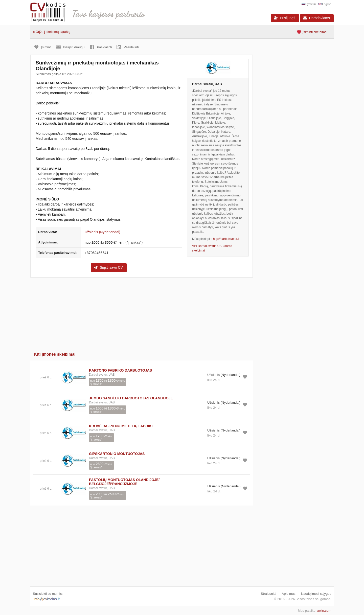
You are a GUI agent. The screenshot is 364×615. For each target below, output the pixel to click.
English (327, 4)
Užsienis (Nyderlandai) (103, 232)
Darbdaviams (316, 18)
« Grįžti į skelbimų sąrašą (51, 32)
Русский (311, 4)
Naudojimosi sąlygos (316, 594)
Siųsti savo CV (108, 267)
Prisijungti (285, 18)
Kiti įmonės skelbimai (55, 354)
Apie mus (289, 594)
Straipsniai (269, 594)
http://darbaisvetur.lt (226, 239)
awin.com (324, 611)
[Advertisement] (142, 313)
